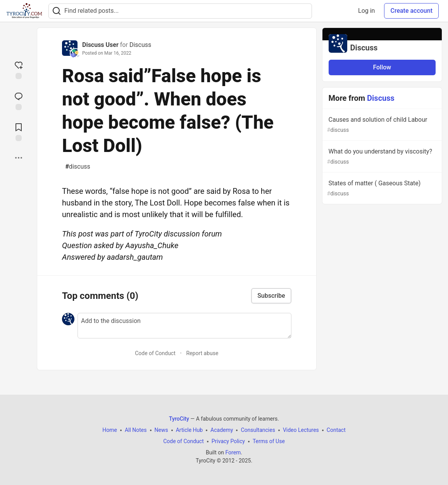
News (161, 430)
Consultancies (258, 430)
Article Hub (189, 430)
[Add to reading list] (19, 131)
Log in (366, 11)
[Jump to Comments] (19, 100)
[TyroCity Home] (24, 11)
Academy (222, 430)
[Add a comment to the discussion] (184, 326)
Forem (233, 452)
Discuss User (100, 45)
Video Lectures (301, 430)
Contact (336, 430)
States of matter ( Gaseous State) (381, 189)
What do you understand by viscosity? (381, 157)
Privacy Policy (228, 441)
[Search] (57, 11)
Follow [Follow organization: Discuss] (382, 67)
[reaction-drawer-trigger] (19, 69)
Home (110, 430)
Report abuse (202, 353)
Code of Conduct (155, 353)
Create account (411, 11)
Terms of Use (269, 441)
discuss (78, 167)
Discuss (140, 45)
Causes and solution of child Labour (381, 125)
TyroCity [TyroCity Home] (179, 419)
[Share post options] (19, 158)
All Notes (136, 430)
